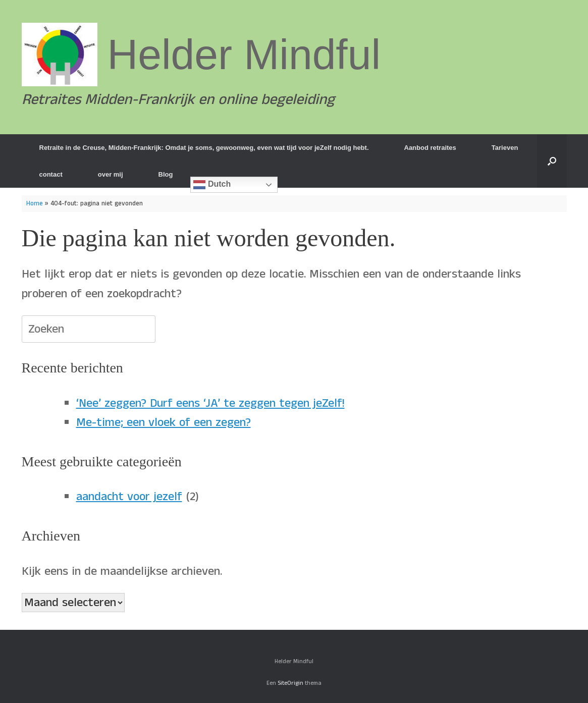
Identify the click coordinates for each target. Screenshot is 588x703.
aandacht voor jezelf (129, 497)
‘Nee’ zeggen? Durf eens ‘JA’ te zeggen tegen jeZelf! (210, 403)
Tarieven (505, 148)
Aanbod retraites (430, 148)
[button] (552, 161)
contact (51, 174)
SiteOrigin (290, 683)
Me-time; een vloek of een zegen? (164, 422)
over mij (111, 174)
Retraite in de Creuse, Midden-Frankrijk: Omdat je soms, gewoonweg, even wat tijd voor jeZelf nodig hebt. (204, 148)
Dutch (212, 185)
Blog (166, 174)
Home (35, 204)
